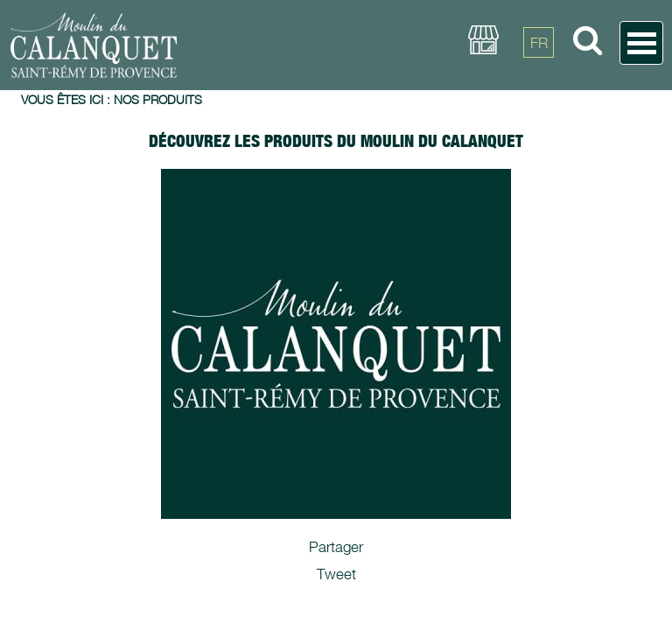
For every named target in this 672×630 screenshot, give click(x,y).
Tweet (336, 574)
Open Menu (641, 43)
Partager (336, 547)
